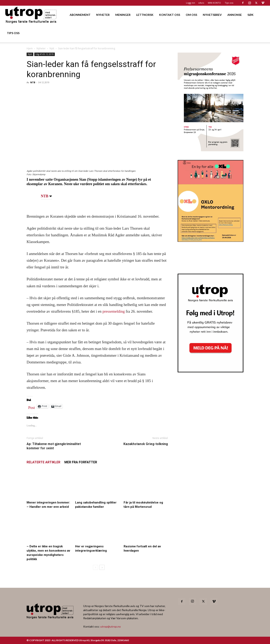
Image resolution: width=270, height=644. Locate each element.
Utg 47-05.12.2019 (45, 54)
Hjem (30, 48)
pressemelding (114, 311)
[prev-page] (96, 567)
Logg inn (191, 3)
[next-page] (102, 567)
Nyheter (41, 48)
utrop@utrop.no (111, 626)
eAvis (201, 3)
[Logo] (31, 15)
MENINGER (123, 15)
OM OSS (191, 15)
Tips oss (229, 3)
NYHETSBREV (212, 15)
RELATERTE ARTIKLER (43, 462)
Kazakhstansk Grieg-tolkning (146, 444)
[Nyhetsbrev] (211, 371)
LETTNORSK (145, 15)
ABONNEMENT (80, 15)
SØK (251, 15)
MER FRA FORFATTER (81, 462)
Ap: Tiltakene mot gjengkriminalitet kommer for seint (54, 446)
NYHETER (103, 15)
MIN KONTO (214, 3)
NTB (33, 82)
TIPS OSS (13, 33)
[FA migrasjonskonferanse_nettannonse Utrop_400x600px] (211, 150)
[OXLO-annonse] (211, 240)
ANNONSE (235, 15)
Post (32, 407)
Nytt (52, 48)
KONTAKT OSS (170, 15)
